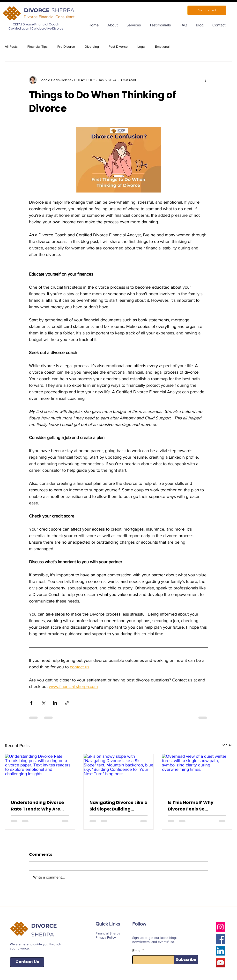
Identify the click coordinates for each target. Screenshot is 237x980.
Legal (141, 46)
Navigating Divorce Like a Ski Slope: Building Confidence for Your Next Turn (118, 806)
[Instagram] (220, 927)
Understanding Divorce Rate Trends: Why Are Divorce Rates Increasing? (37, 806)
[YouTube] (220, 963)
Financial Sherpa (108, 933)
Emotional (162, 46)
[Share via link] (67, 703)
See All (227, 745)
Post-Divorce (118, 46)
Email (137, 951)
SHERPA (63, 10)
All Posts (11, 46)
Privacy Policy (106, 937)
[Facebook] (220, 939)
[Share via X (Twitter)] (43, 703)
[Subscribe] (186, 960)
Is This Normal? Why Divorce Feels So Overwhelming (191, 806)
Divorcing (92, 46)
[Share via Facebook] (31, 703)
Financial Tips (37, 46)
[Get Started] (207, 10)
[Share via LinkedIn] (55, 703)
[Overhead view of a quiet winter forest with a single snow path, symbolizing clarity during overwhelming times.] (197, 774)
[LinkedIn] (220, 951)
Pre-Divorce (66, 46)
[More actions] (205, 80)
